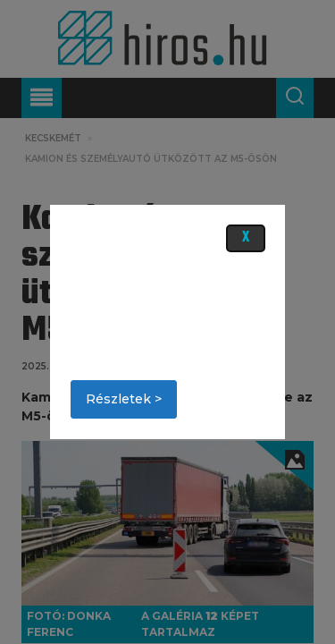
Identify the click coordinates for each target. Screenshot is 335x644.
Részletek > (124, 399)
